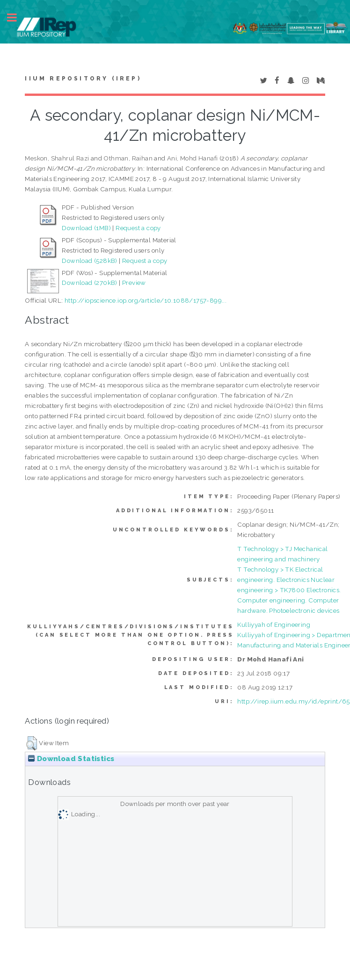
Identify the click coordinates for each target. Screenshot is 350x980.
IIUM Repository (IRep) (83, 79)
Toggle (17, 18)
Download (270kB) (89, 283)
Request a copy (138, 228)
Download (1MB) (86, 228)
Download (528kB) (89, 261)
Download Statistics (71, 759)
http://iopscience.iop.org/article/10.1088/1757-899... (146, 300)
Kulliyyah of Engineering (274, 624)
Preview (134, 283)
